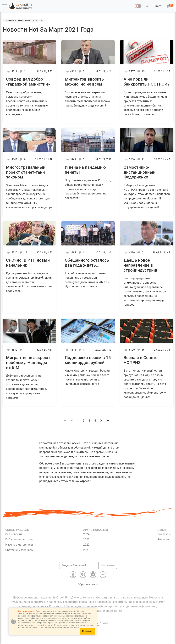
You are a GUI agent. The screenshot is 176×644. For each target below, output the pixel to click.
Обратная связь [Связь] (88, 584)
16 (141, 350)
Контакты (164, 534)
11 (141, 159)
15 (141, 71)
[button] (5, 6)
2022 (86, 545)
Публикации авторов (19, 539)
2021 (86, 550)
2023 (86, 539)
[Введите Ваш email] (79, 565)
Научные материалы (19, 545)
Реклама (163, 539)
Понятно (88, 631)
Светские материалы (19, 550)
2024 (86, 534)
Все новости (14, 534)
